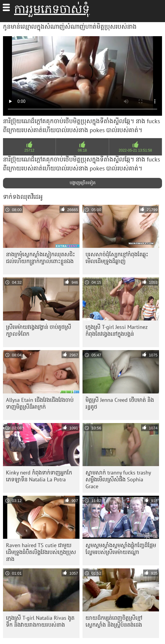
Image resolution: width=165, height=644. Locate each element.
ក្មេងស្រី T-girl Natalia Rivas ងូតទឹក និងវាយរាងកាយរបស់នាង (40, 621)
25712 (29, 150)
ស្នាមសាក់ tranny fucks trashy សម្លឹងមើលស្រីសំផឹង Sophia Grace (118, 479)
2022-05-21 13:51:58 (135, 150)
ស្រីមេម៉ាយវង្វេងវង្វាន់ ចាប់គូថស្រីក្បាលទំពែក (39, 330)
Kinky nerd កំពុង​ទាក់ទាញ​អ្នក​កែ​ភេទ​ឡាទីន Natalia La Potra (39, 476)
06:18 (82, 150)
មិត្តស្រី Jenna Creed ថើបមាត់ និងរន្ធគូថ (120, 403)
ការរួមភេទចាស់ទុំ (52, 9)
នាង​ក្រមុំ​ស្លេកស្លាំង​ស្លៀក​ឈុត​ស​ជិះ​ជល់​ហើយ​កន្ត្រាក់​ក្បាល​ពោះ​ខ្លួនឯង (41, 258)
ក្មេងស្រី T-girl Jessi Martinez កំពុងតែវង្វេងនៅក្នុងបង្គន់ (117, 330)
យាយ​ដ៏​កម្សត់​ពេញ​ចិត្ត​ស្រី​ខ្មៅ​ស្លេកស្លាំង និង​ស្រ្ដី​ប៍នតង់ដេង (114, 621)
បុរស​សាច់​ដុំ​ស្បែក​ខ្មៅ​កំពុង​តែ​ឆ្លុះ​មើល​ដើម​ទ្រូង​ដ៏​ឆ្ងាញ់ (117, 258)
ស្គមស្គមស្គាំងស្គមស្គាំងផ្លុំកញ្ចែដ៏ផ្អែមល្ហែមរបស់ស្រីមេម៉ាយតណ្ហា (121, 549)
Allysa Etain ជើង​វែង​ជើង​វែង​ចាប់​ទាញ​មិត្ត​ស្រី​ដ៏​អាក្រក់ (40, 403)
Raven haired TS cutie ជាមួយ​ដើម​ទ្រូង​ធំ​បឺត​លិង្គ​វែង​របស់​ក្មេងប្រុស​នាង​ (41, 552)
